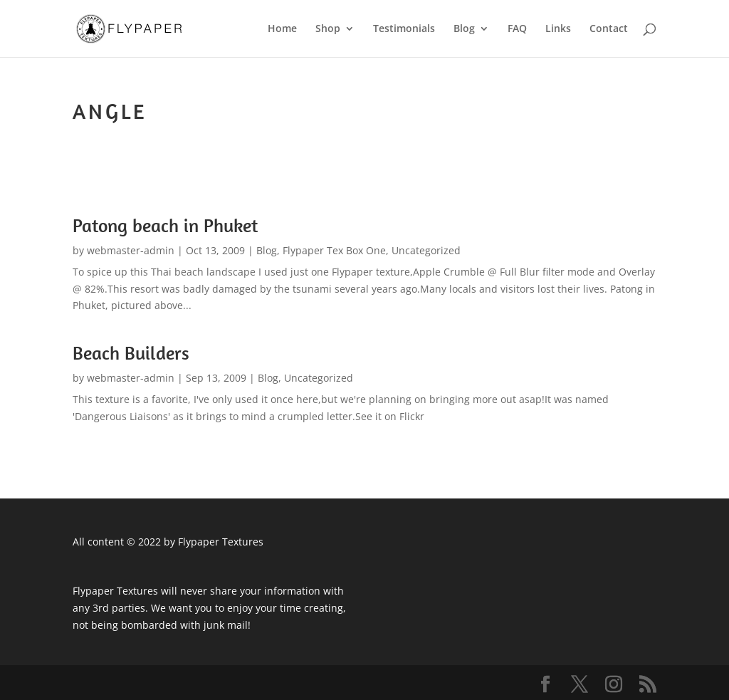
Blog (464, 29)
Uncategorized (426, 250)
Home (282, 29)
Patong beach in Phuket (165, 225)
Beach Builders (131, 353)
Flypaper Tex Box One (334, 250)
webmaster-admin (131, 250)
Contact (609, 29)
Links (558, 29)
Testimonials (404, 29)
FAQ (517, 29)
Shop (328, 29)
